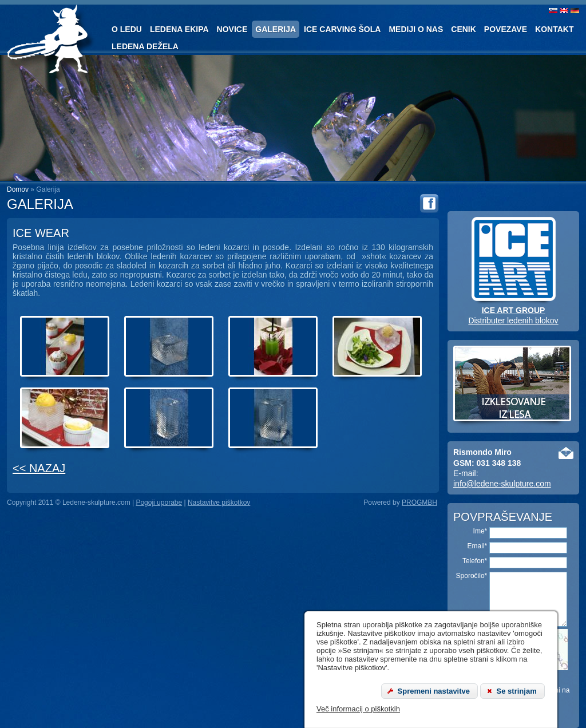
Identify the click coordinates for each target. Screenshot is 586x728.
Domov (18, 189)
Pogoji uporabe (159, 503)
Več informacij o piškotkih (358, 709)
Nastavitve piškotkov (219, 503)
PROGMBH (419, 503)
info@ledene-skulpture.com (502, 484)
